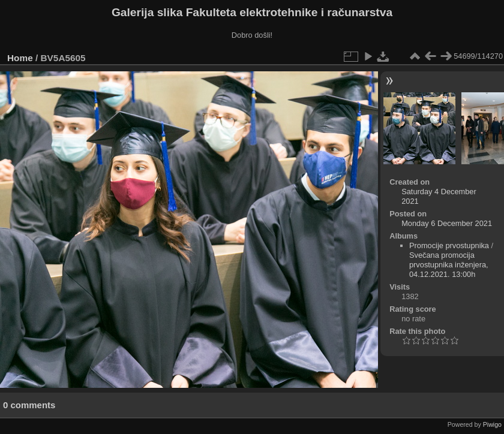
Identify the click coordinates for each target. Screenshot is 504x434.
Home (20, 58)
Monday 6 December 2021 (447, 223)
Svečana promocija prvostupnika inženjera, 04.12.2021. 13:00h (449, 265)
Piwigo (492, 424)
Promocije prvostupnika (449, 245)
